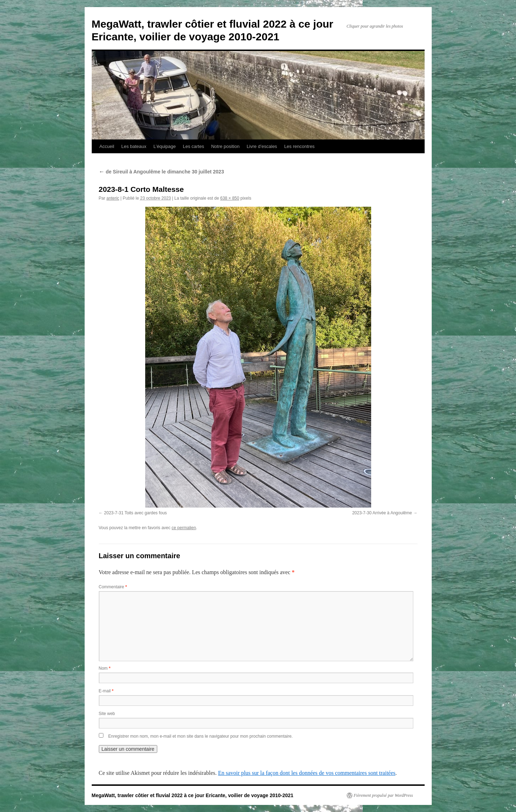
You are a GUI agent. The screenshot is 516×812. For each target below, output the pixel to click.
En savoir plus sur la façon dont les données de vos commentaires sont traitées (307, 773)
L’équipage (165, 146)
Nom (105, 668)
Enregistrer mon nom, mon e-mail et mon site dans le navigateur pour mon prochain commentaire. (201, 736)
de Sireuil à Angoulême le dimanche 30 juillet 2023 (161, 172)
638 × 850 (230, 198)
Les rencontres (299, 146)
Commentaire (113, 587)
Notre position (225, 146)
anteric (113, 198)
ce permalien (184, 528)
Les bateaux (134, 146)
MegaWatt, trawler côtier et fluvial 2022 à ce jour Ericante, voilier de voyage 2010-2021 (193, 795)
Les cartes (193, 146)
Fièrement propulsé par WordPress (383, 795)
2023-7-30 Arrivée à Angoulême (382, 513)
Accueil (107, 146)
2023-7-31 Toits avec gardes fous (135, 513)
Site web (107, 714)
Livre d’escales (262, 146)
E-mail (106, 691)
